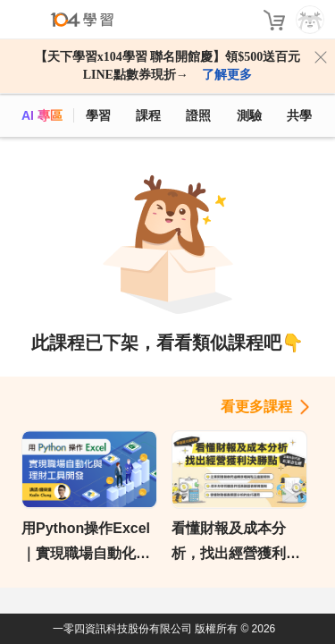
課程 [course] (148, 115)
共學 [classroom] (299, 115)
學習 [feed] (98, 115)
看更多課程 (256, 407)
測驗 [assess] (249, 115)
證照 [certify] (198, 115)
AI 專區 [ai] (42, 115)
